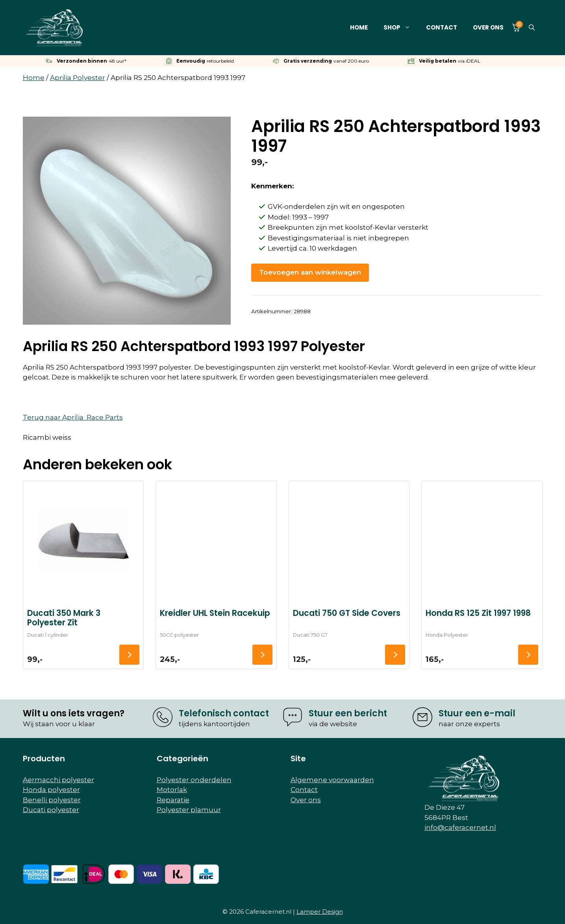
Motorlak (172, 790)
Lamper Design (320, 912)
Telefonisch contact (224, 713)
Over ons (488, 27)
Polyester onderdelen (194, 780)
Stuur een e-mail (477, 713)
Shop (401, 28)
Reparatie (173, 800)
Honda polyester (51, 790)
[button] (532, 28)
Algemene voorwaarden (332, 780)
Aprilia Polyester (78, 78)
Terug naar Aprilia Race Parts (73, 417)
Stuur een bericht (348, 713)
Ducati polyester (51, 810)
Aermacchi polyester (58, 780)
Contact (442, 27)
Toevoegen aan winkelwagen (310, 272)
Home (359, 27)
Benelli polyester (52, 800)
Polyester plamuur (189, 810)
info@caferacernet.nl (460, 827)
